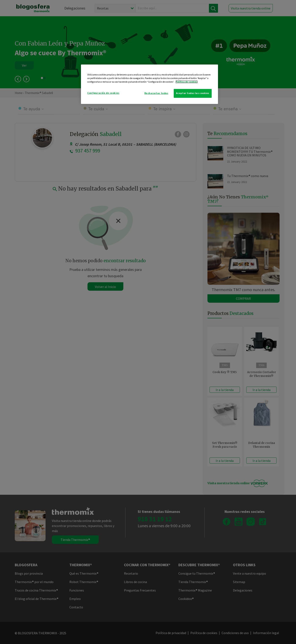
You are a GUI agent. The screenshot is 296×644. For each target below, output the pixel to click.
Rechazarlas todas (156, 93)
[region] (149, 84)
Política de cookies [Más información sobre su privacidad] (187, 82)
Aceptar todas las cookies (193, 93)
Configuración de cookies (103, 93)
